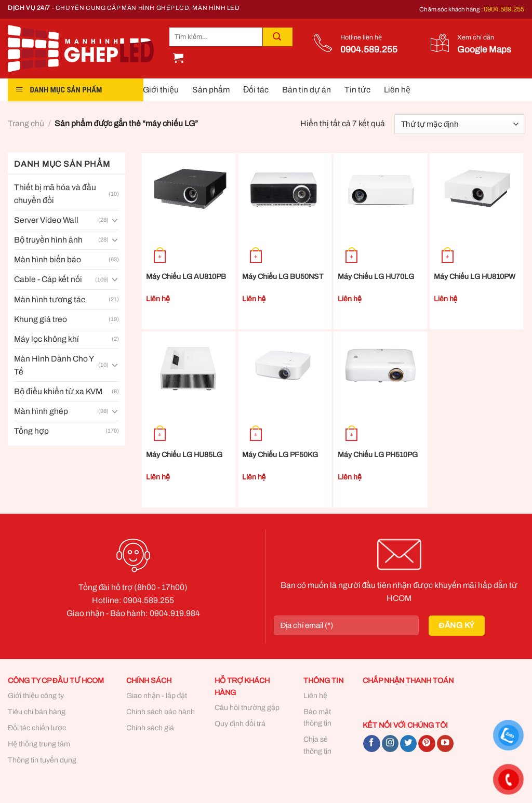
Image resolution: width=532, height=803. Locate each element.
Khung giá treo (41, 319)
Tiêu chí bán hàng (37, 712)
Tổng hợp (31, 431)
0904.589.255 (504, 9)
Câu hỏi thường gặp (247, 708)
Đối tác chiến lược (37, 728)
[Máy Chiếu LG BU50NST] (285, 189)
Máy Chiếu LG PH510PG (378, 455)
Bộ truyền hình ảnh (48, 240)
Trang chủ (26, 123)
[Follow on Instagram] (390, 744)
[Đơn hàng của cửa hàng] (459, 124)
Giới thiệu (161, 90)
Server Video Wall (46, 220)
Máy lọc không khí (46, 339)
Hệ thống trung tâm (39, 744)
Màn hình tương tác (50, 299)
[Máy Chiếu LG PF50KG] (285, 367)
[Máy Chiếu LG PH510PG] (381, 367)
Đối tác (256, 90)
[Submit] (277, 37)
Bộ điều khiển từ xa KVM (58, 391)
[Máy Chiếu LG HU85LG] (189, 367)
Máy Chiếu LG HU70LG (376, 277)
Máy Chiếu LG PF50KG (280, 455)
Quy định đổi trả (240, 724)
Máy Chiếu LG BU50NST (283, 277)
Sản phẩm (211, 90)
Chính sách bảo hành (161, 712)
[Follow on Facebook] (371, 744)
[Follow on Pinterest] (427, 744)
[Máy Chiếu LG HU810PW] (477, 189)
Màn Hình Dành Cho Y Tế (54, 365)
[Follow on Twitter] (408, 744)
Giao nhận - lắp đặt (157, 696)
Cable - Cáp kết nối (48, 279)
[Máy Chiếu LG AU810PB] (189, 189)
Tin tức (357, 90)
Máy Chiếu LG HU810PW (475, 277)
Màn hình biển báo (48, 259)
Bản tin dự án (307, 90)
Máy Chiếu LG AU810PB (186, 277)
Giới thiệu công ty (36, 696)
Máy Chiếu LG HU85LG (184, 455)
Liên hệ (397, 90)
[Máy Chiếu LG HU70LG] (381, 189)
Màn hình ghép (41, 411)
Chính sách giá (150, 728)
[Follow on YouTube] (445, 744)
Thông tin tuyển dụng (42, 760)
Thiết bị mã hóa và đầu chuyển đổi (55, 194)
